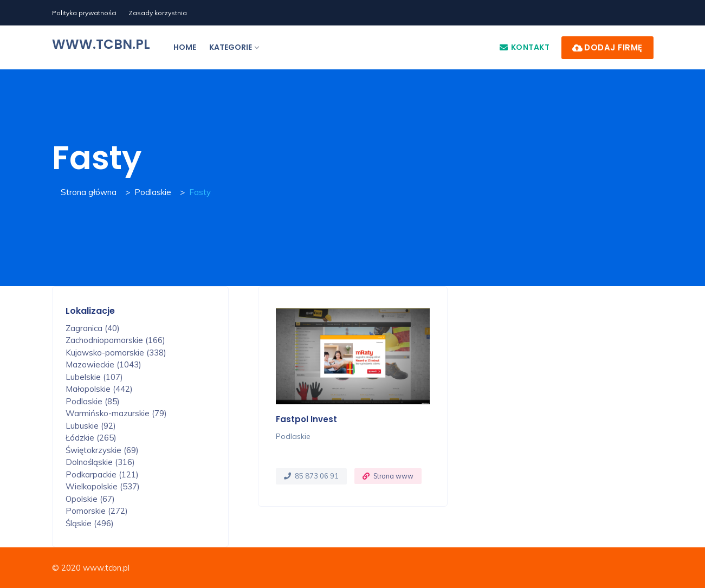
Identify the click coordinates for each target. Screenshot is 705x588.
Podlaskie (153, 192)
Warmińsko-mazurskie (116, 413)
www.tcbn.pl (101, 44)
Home (185, 47)
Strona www (393, 476)
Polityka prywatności (84, 13)
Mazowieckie (104, 364)
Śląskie (90, 523)
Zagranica (93, 328)
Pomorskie (97, 511)
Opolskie (90, 499)
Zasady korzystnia (158, 13)
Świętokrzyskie (102, 450)
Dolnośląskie (100, 462)
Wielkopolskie (103, 486)
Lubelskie (94, 377)
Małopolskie (99, 389)
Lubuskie (91, 426)
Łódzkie (91, 438)
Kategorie (234, 47)
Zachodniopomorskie (115, 340)
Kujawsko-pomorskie (116, 353)
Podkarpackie (102, 474)
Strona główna (89, 192)
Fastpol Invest (306, 419)
